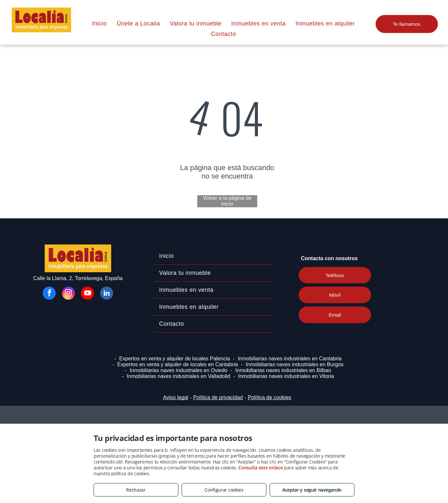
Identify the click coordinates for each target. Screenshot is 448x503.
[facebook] (49, 294)
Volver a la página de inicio (227, 201)
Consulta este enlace (261, 468)
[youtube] (87, 294)
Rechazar (136, 490)
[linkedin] (107, 294)
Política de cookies (269, 397)
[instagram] (68, 294)
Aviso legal (176, 397)
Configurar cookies (224, 490)
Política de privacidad (218, 397)
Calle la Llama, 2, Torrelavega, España (78, 278)
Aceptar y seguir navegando (312, 490)
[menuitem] (99, 24)
